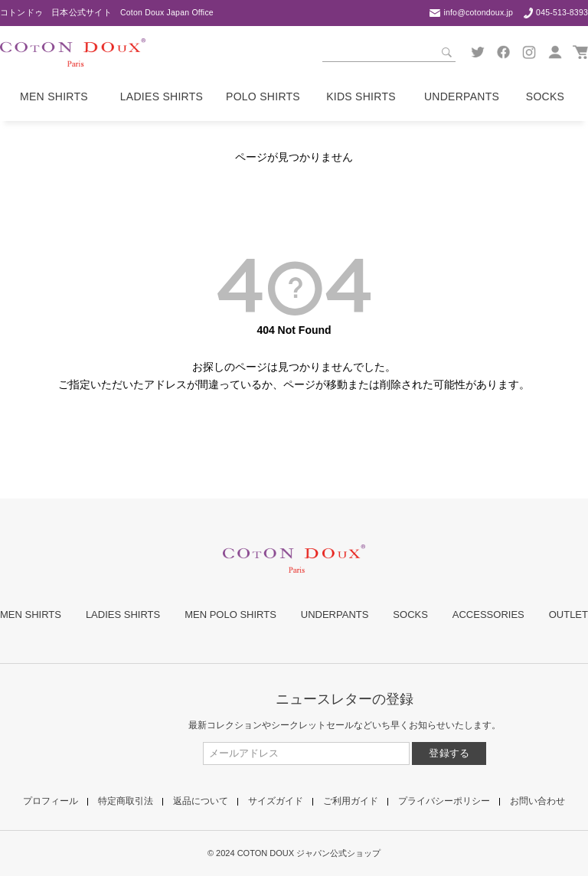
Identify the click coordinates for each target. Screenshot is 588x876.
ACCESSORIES (488, 615)
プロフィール (51, 801)
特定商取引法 (126, 801)
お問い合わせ (537, 801)
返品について (201, 801)
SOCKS (410, 615)
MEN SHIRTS (31, 615)
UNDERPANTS (335, 615)
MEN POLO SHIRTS (230, 615)
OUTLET (568, 615)
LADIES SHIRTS (123, 615)
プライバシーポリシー (444, 801)
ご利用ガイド (351, 801)
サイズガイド (276, 801)
